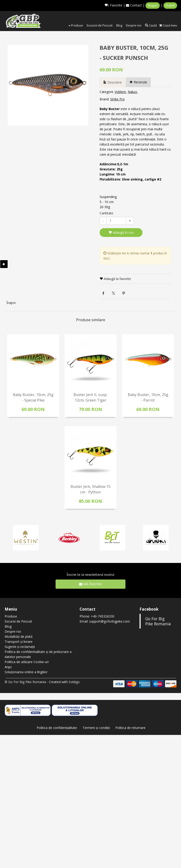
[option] (48, 85)
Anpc (8, 667)
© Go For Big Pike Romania (25, 682)
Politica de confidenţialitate (57, 728)
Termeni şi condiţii (96, 728)
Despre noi (134, 25)
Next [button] (172, 538)
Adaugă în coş (121, 232)
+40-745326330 (103, 616)
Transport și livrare (19, 642)
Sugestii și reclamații (20, 647)
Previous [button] (9, 538)
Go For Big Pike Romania (158, 621)
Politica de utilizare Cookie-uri (27, 662)
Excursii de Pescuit (100, 25)
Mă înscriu (90, 584)
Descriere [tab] (113, 82)
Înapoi (11, 303)
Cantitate (106, 213)
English (170, 5)
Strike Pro (117, 99)
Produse (76, 25)
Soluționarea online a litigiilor (26, 672)
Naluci (132, 92)
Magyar (153, 5)
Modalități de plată (19, 636)
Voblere (120, 92)
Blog (119, 25)
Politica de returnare (130, 728)
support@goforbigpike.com (110, 621)
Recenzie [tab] (138, 82)
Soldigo (74, 682)
